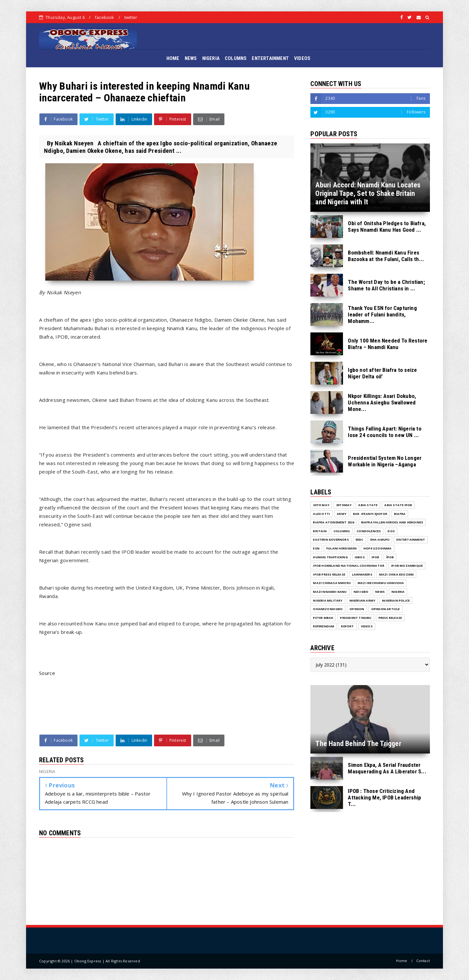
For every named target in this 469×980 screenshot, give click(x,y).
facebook (105, 17)
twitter (131, 17)
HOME (173, 58)
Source (47, 673)
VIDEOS (302, 58)
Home (402, 961)
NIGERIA (211, 58)
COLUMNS (236, 58)
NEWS (191, 58)
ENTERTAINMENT (270, 58)
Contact (423, 961)
